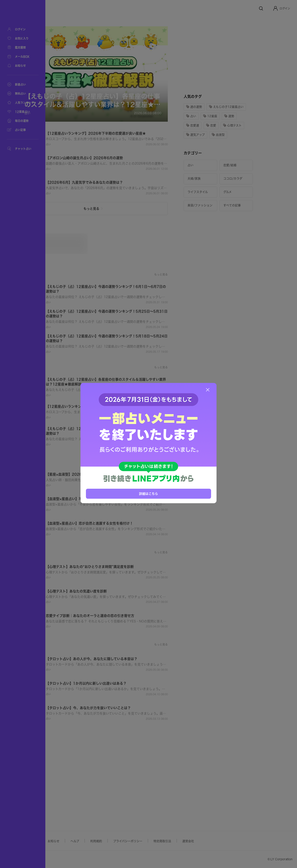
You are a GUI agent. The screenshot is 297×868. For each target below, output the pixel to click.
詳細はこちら (148, 494)
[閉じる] (208, 390)
